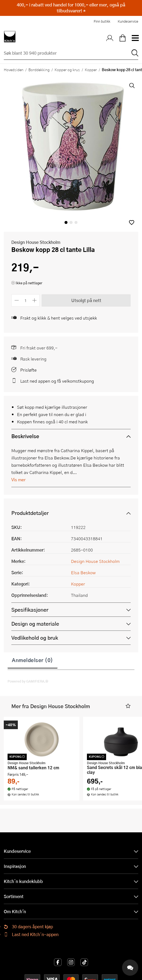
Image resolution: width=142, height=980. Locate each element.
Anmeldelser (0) (33, 660)
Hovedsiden (14, 70)
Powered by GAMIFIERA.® (28, 681)
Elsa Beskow (83, 572)
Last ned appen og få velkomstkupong (57, 381)
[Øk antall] (35, 300)
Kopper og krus (67, 70)
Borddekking (39, 70)
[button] (132, 222)
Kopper (91, 70)
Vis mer (18, 479)
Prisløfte (28, 370)
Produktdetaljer (30, 513)
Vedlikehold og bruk (35, 638)
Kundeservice (128, 21)
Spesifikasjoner (30, 610)
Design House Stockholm (36, 242)
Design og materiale (35, 624)
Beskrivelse (25, 436)
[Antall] (26, 300)
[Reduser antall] (17, 300)
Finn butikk (102, 21)
